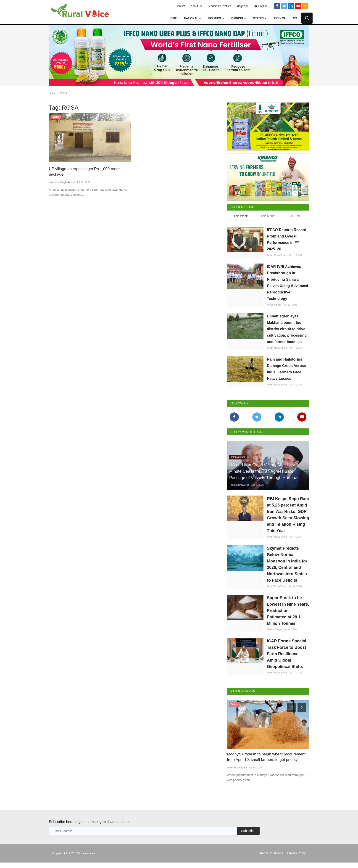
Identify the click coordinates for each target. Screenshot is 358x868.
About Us (196, 6)
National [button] (192, 18)
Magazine (242, 6)
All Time (295, 216)
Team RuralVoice (277, 255)
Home (173, 18)
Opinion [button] (239, 18)
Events (279, 18)
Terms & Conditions (270, 853)
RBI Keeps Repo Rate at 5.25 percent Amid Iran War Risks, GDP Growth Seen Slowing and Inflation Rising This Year (288, 515)
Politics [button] (216, 18)
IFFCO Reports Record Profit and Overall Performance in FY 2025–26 (287, 239)
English (262, 6)
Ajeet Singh (274, 305)
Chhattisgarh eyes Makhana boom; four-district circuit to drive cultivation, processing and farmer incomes (287, 329)
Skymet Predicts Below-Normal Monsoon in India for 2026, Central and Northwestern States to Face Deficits (287, 564)
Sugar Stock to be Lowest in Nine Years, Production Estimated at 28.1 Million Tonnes (288, 611)
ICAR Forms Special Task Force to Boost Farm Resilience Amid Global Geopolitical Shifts (287, 654)
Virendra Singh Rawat (62, 182)
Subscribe (248, 831)
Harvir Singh (274, 629)
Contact (180, 6)
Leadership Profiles (219, 6)
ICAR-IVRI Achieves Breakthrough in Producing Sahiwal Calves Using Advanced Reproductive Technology (288, 283)
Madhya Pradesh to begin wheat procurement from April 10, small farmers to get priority (266, 757)
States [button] (260, 18)
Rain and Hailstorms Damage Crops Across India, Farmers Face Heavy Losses (286, 369)
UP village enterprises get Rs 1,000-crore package (84, 172)
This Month (268, 216)
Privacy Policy (296, 853)
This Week (241, 216)
